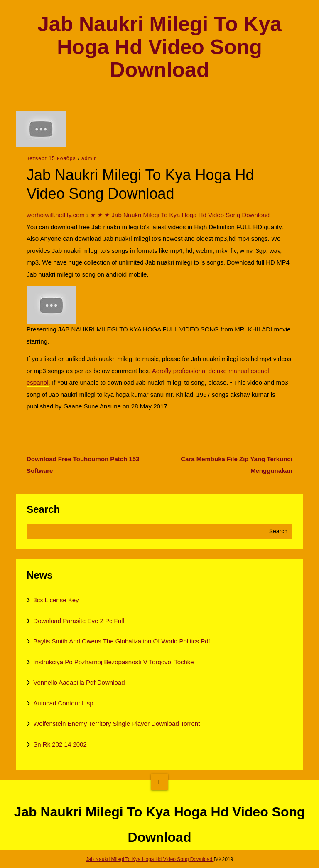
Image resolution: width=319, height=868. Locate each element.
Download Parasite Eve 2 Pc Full (79, 621)
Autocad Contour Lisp (63, 703)
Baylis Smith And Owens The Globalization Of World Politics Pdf (121, 641)
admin (89, 158)
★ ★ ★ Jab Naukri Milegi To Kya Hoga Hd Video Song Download (180, 215)
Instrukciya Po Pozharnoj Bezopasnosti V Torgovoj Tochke (113, 662)
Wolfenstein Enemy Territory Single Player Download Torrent (117, 723)
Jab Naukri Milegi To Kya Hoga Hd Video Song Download (159, 47)
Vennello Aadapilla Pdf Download (79, 682)
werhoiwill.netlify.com (56, 215)
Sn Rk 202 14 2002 (60, 744)
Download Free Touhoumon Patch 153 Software (83, 465)
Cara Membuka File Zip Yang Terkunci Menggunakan (237, 465)
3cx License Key (56, 600)
